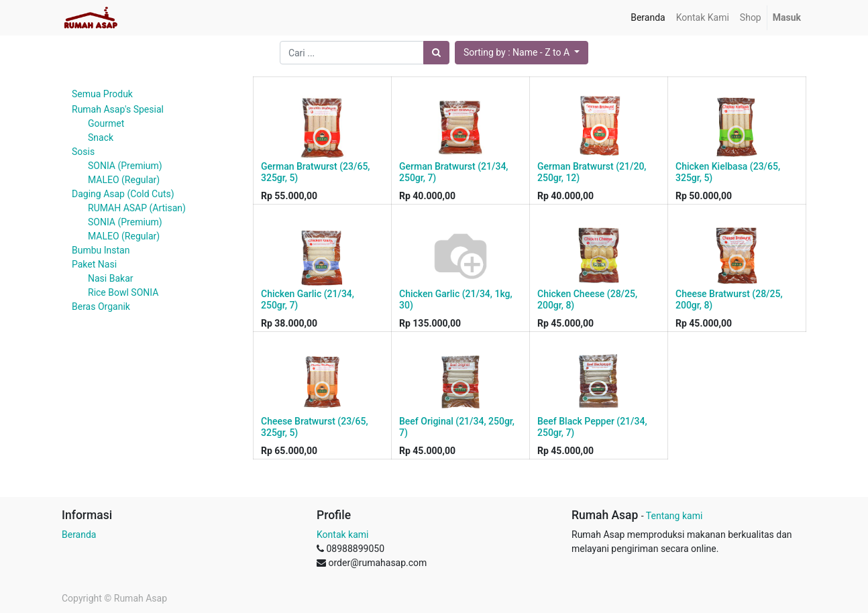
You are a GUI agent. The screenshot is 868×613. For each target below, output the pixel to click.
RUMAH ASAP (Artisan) (137, 208)
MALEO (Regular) (124, 180)
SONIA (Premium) (125, 166)
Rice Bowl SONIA (123, 292)
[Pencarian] (436, 53)
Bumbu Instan (101, 250)
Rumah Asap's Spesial (118, 109)
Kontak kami (342, 535)
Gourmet (106, 123)
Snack (101, 137)
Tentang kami (674, 516)
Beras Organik (101, 306)
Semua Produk (102, 94)
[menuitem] (648, 18)
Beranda (79, 535)
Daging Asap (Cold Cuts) (123, 194)
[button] (522, 53)
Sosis (83, 152)
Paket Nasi (94, 264)
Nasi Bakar (111, 278)
